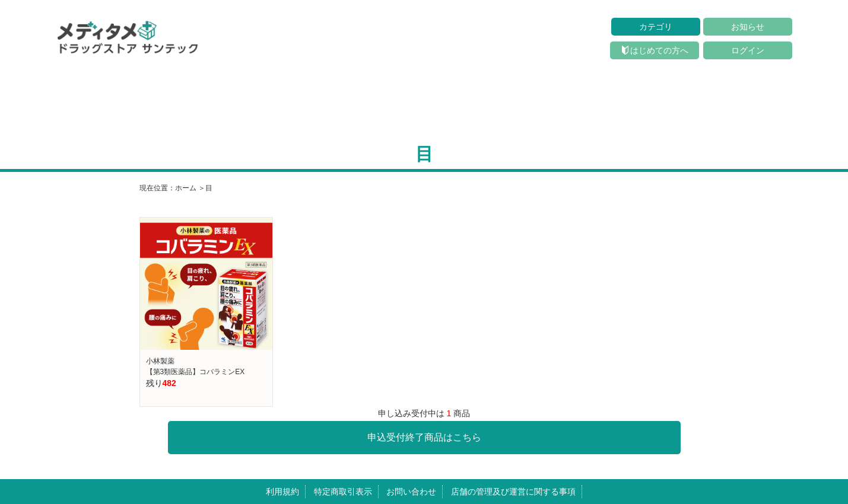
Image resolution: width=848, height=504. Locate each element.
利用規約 (282, 492)
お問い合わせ (411, 492)
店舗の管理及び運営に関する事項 (513, 492)
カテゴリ (656, 27)
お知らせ (748, 27)
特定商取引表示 (343, 492)
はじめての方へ (655, 50)
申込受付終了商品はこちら (424, 437)
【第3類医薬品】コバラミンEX (196, 372)
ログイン (748, 50)
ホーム (186, 188)
